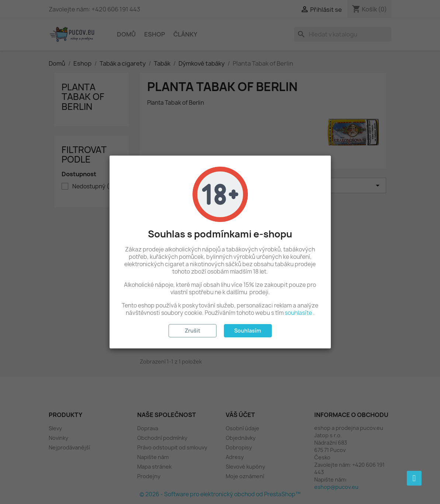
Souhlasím (248, 331)
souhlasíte (298, 313)
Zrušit (193, 331)
